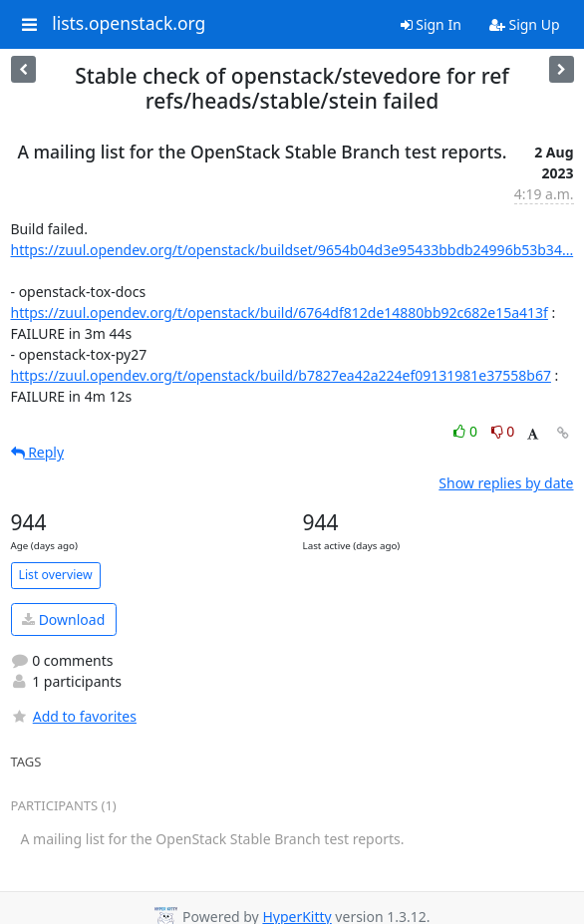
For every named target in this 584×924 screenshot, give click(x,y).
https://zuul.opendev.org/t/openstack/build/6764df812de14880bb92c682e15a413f (280, 312)
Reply (38, 452)
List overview (56, 575)
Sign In (431, 24)
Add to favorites (74, 716)
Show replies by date (506, 483)
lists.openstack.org (129, 24)
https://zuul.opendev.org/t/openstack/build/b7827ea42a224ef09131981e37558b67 (281, 375)
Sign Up (525, 24)
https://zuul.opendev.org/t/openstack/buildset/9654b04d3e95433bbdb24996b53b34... (292, 250)
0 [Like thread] (467, 431)
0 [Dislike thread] (503, 431)
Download (63, 619)
